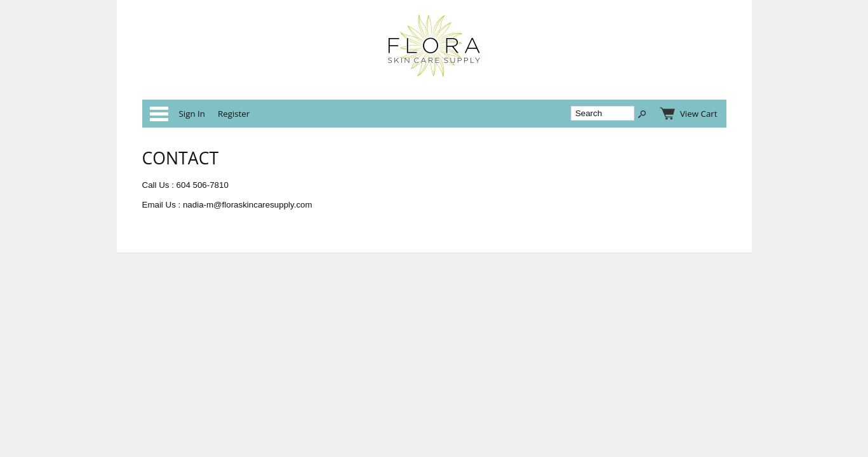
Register (234, 114)
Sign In (192, 114)
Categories (159, 114)
